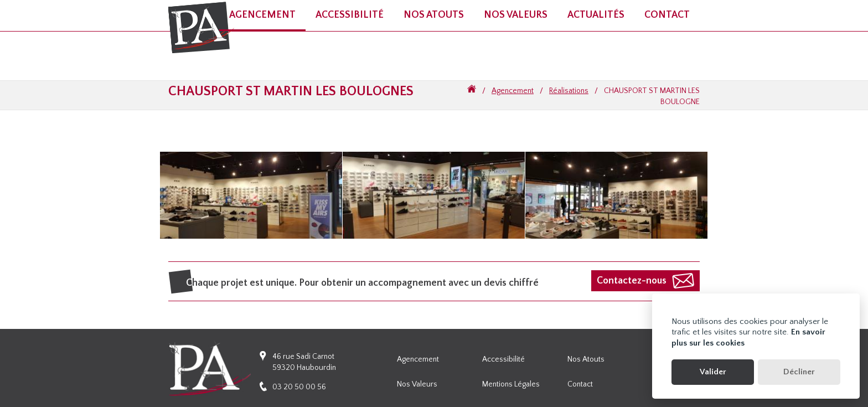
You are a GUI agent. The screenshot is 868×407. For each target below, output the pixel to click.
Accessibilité (503, 359)
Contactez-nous (632, 281)
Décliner (799, 372)
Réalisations (569, 91)
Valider (713, 372)
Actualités (596, 15)
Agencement (513, 91)
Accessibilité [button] (350, 15)
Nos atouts (434, 15)
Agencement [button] (262, 15)
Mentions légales (511, 384)
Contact (667, 15)
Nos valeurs (516, 15)
